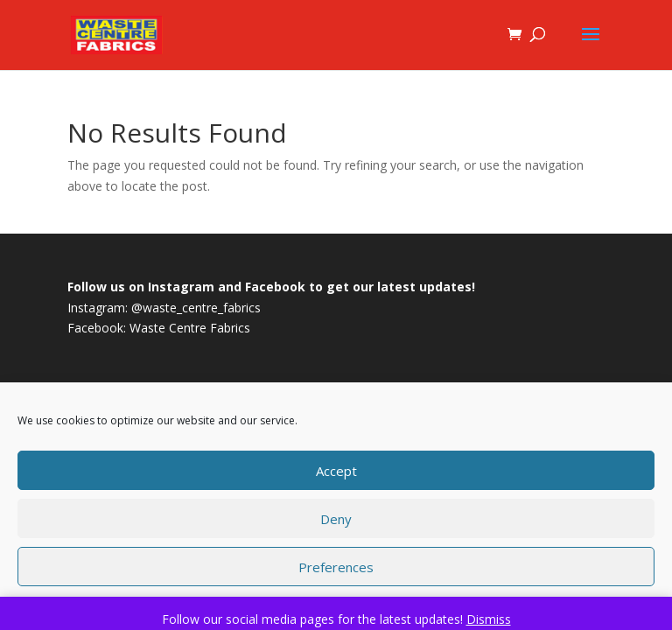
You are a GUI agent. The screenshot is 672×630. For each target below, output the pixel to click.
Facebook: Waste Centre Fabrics (159, 328)
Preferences (336, 567)
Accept (336, 471)
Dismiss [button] (489, 619)
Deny (336, 519)
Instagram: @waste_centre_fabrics (164, 308)
